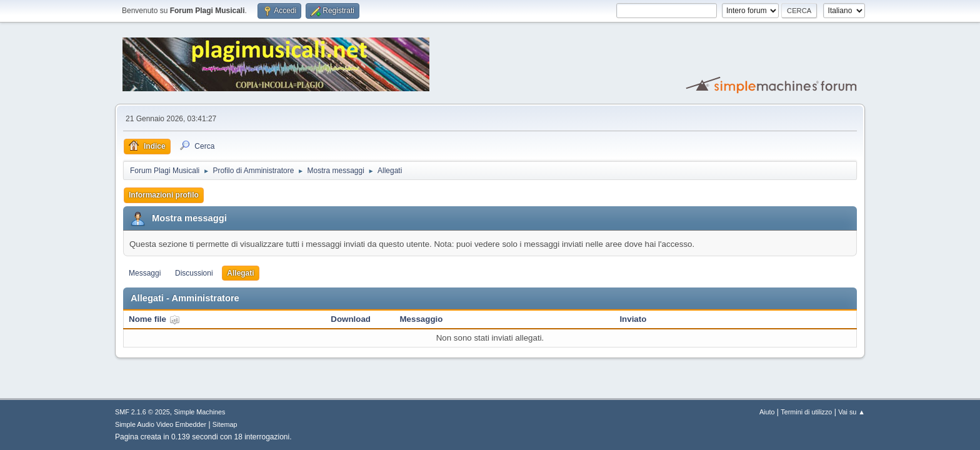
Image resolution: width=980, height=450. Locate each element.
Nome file (154, 319)
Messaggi (145, 273)
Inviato (633, 319)
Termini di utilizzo (806, 412)
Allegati (240, 273)
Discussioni (194, 273)
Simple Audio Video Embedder (161, 424)
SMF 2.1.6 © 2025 (142, 412)
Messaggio (422, 319)
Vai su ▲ (852, 412)
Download (351, 319)
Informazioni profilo (164, 195)
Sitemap (225, 424)
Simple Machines (199, 412)
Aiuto (767, 412)
